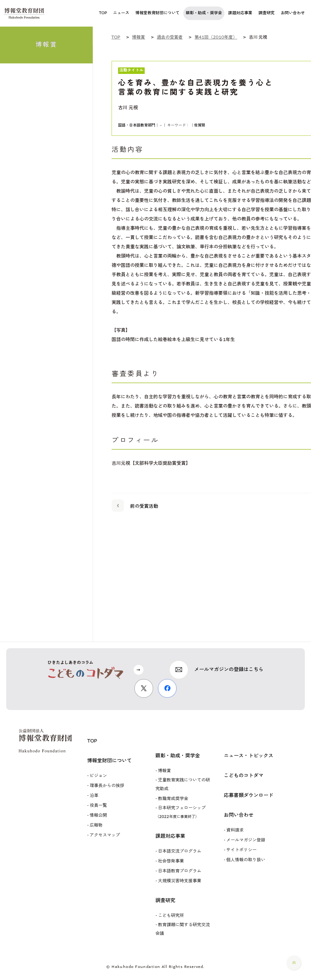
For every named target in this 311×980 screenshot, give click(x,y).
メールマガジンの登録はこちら (229, 670)
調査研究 (165, 901)
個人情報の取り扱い (246, 860)
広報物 (96, 825)
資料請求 (235, 830)
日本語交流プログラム (180, 851)
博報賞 (164, 771)
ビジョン (98, 776)
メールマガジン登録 (246, 840)
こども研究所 (171, 916)
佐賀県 (200, 125)
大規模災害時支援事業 (180, 881)
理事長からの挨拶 (107, 786)
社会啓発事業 (171, 861)
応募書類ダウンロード (249, 796)
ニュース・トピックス (249, 756)
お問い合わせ (239, 815)
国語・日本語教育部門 (137, 125)
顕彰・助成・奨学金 (178, 756)
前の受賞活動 (135, 505)
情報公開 (98, 815)
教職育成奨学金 (173, 799)
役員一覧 (98, 806)
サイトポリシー (241, 850)
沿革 (94, 796)
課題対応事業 (170, 836)
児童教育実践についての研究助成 (183, 785)
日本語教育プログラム (180, 871)
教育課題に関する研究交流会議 (183, 929)
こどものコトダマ (244, 776)
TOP (92, 741)
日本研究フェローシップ (181, 812)
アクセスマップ (105, 835)
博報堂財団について (109, 761)
